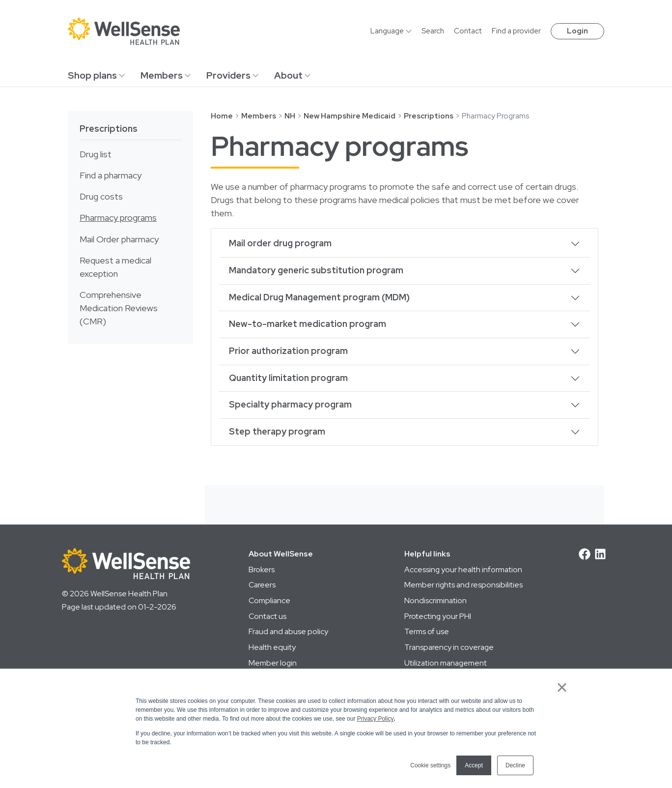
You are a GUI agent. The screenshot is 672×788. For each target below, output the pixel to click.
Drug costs (101, 197)
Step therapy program (277, 432)
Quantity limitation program (288, 378)
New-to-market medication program (308, 324)
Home (222, 116)
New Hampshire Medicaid (350, 116)
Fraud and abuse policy (288, 631)
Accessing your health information (463, 569)
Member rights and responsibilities (463, 585)
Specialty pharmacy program (290, 405)
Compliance (269, 600)
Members (162, 75)
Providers (228, 75)
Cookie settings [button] (430, 765)
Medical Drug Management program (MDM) (319, 297)
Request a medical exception (115, 267)
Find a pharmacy (111, 175)
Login (577, 31)
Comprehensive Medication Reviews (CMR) (119, 308)
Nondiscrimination (435, 600)
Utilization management (446, 663)
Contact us (267, 616)
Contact (468, 31)
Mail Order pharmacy (119, 239)
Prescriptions (109, 129)
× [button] (562, 687)
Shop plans (92, 75)
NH (290, 116)
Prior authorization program (288, 351)
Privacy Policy (376, 719)
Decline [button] (515, 765)
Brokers (262, 569)
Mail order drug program (280, 243)
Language (387, 31)
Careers (262, 585)
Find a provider (516, 31)
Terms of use (427, 631)
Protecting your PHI (438, 616)
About (288, 75)
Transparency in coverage (449, 647)
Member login (273, 663)
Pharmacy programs (118, 218)
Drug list (96, 154)
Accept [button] (474, 765)
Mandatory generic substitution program (316, 270)
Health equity (272, 647)
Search (433, 31)
